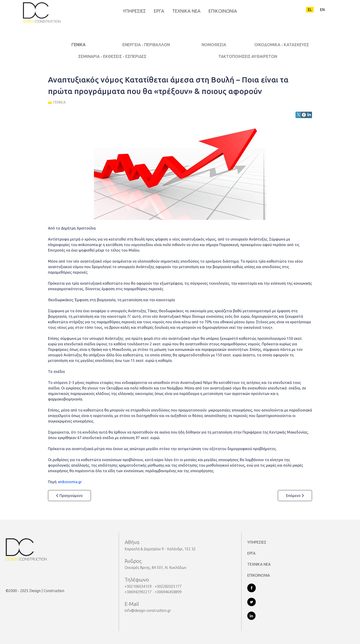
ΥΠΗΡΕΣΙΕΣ (257, 542)
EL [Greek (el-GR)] (310, 10)
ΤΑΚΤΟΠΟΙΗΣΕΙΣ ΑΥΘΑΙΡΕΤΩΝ (248, 56)
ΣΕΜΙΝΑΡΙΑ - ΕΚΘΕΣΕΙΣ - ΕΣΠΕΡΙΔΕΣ (112, 56)
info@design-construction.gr (148, 610)
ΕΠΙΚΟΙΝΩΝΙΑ (259, 575)
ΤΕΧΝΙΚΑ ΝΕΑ (259, 564)
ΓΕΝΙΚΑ (78, 45)
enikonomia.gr (70, 482)
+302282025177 (168, 586)
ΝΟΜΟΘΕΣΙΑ (214, 45)
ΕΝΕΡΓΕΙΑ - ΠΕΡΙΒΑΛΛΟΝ (146, 45)
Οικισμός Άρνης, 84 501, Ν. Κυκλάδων (156, 567)
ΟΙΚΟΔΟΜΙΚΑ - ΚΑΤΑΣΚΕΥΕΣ (282, 45)
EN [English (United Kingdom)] (322, 10)
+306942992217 (138, 592)
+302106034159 (138, 586)
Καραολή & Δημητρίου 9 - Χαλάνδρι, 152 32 (160, 549)
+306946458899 (168, 592)
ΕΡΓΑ (251, 553)
